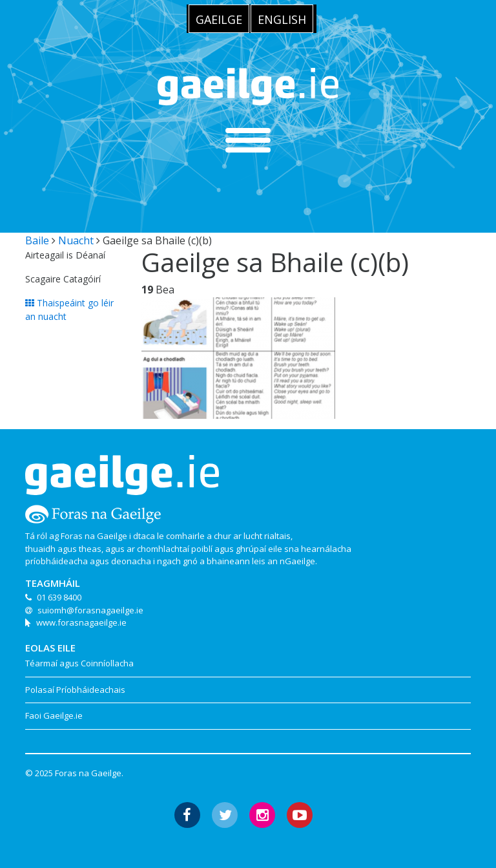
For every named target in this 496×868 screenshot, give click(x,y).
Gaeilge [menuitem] (219, 19)
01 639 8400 (59, 597)
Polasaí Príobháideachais (75, 690)
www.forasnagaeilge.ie (81, 622)
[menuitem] (219, 19)
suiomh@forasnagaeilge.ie (90, 610)
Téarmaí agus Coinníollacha (79, 663)
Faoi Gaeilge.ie (54, 715)
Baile (37, 240)
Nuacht (76, 240)
